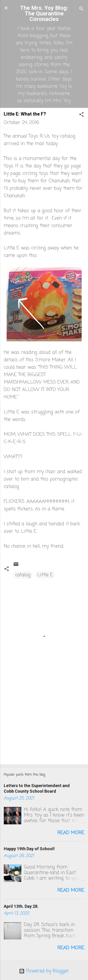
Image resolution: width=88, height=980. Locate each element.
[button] (81, 115)
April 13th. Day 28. (21, 906)
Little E (45, 575)
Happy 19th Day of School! (29, 849)
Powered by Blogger (44, 971)
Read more (71, 833)
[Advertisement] (44, 724)
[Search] (81, 9)
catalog (23, 575)
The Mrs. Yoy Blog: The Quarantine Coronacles (44, 14)
